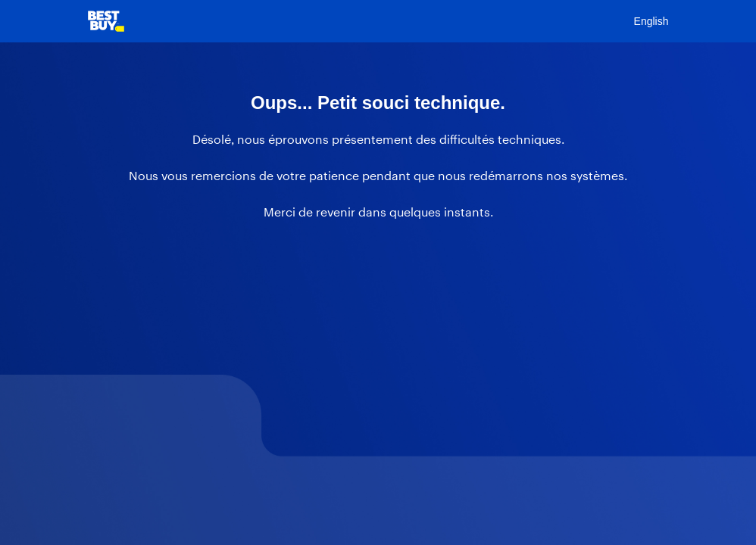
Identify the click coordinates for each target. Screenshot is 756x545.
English (651, 21)
